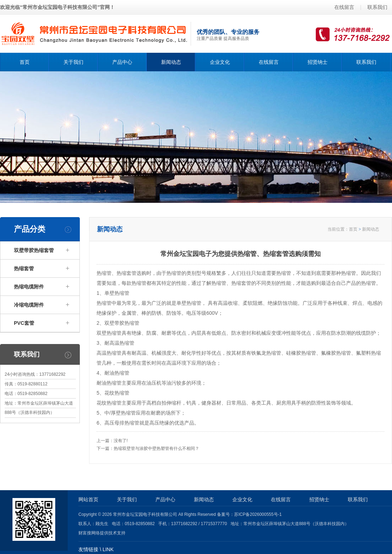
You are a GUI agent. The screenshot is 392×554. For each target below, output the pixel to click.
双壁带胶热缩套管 (34, 250)
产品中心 (122, 62)
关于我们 (73, 62)
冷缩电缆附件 (29, 305)
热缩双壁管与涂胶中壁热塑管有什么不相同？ (156, 448)
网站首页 (88, 499)
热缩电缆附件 (29, 287)
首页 (25, 62)
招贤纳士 (318, 62)
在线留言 (344, 7)
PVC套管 (24, 323)
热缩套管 (24, 268)
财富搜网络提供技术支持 (102, 533)
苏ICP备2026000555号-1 (258, 514)
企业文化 (220, 62)
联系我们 (377, 7)
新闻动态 (171, 62)
